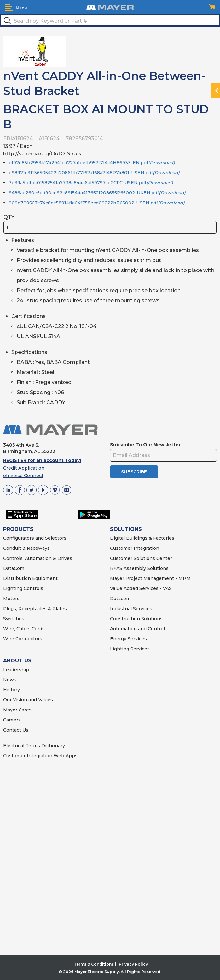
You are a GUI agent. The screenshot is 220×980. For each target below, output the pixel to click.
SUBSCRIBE (134, 472)
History (12, 690)
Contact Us (16, 730)
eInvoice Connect (23, 476)
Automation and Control (137, 629)
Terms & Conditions (94, 964)
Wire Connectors (23, 639)
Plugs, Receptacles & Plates (35, 609)
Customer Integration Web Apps (40, 756)
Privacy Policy (133, 964)
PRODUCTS (18, 529)
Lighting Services (130, 649)
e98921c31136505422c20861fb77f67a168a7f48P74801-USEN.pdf (94, 173)
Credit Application (24, 468)
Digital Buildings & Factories (142, 538)
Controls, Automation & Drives (38, 558)
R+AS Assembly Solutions (139, 568)
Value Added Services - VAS (141, 588)
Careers (12, 720)
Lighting (13, 588)
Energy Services (128, 639)
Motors (11, 599)
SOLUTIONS (126, 529)
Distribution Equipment (30, 578)
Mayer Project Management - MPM (150, 578)
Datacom (120, 599)
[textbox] (110, 20)
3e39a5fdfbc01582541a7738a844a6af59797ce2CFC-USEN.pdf (91, 183)
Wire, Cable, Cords (24, 629)
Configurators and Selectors (35, 538)
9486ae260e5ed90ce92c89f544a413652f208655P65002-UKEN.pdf (97, 193)
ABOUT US (17, 661)
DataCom (14, 568)
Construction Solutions (136, 619)
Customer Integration (135, 548)
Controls (33, 588)
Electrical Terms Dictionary (34, 746)
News (10, 680)
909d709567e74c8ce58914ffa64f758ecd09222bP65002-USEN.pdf (97, 203)
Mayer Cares (17, 710)
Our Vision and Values (28, 700)
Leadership (16, 670)
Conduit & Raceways (26, 548)
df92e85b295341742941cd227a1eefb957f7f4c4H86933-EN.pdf (92, 163)
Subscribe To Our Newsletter (145, 445)
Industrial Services (131, 609)
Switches (14, 619)
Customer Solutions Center (141, 558)
